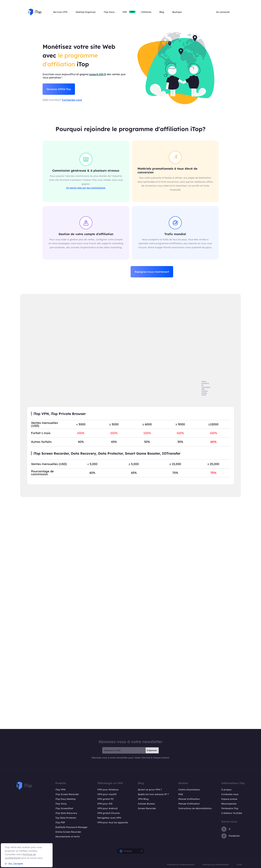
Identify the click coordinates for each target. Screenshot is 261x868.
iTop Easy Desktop (66, 799)
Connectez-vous (72, 100)
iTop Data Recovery (66, 813)
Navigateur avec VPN (109, 818)
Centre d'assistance (189, 790)
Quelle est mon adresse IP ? (153, 794)
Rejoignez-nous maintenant (152, 272)
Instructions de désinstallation (195, 808)
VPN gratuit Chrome (108, 813)
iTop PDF (60, 822)
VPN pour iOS (105, 804)
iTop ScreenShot (64, 808)
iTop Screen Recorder (67, 794)
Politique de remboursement (181, 865)
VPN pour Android (107, 808)
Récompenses (229, 804)
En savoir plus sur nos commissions (86, 188)
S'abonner (152, 750)
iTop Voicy (61, 804)
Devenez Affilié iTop (59, 89)
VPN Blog (143, 799)
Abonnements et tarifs (68, 837)
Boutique (177, 12)
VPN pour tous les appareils (113, 822)
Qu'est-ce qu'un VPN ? (150, 790)
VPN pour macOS (107, 794)
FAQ (181, 794)
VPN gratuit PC (106, 799)
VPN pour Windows (108, 790)
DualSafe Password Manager (71, 827)
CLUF (239, 865)
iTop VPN (60, 790)
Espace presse (229, 799)
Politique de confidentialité (216, 865)
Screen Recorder (147, 808)
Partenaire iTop (230, 808)
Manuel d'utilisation (189, 799)
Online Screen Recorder (68, 832)
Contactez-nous (230, 794)
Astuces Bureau (146, 804)
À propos (226, 790)
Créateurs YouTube (232, 813)
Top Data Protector (66, 818)
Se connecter (223, 12)
